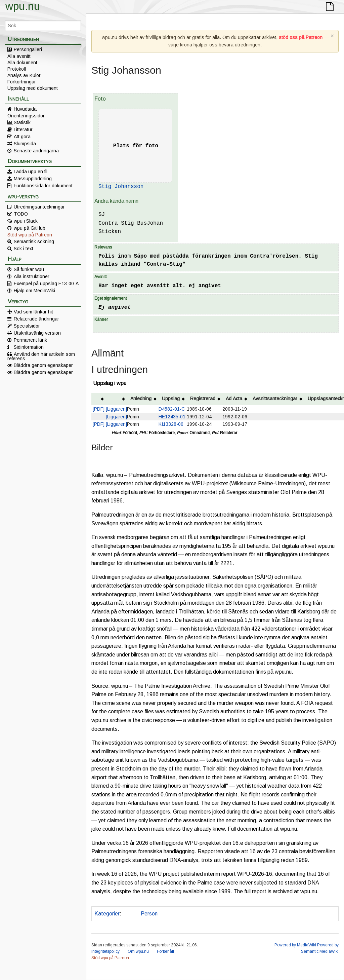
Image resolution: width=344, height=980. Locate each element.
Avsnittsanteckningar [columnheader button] (275, 399)
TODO (21, 214)
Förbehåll (165, 951)
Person (149, 914)
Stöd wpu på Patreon (30, 235)
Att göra (22, 137)
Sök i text (24, 249)
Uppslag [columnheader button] (171, 399)
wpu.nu (23, 6)
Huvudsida (25, 109)
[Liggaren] (116, 409)
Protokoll (17, 69)
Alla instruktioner (32, 276)
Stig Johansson (121, 187)
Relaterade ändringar (36, 319)
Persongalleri (28, 49)
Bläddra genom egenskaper (43, 365)
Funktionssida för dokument (43, 186)
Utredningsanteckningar (39, 207)
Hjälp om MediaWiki (34, 291)
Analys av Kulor (24, 75)
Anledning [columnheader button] (141, 399)
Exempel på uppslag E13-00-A (46, 284)
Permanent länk (30, 340)
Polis (130, 914)
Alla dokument (22, 63)
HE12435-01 (172, 417)
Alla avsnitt (19, 56)
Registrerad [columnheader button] (203, 399)
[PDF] (99, 409)
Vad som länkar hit (33, 312)
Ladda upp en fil (31, 172)
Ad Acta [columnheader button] (234, 399)
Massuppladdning (33, 179)
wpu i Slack (26, 221)
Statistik (22, 122)
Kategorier (107, 914)
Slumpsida (25, 144)
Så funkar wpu (29, 269)
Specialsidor (27, 326)
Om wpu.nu (138, 951)
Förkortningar (22, 82)
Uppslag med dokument (33, 88)
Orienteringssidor (26, 116)
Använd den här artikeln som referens (41, 356)
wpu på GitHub (30, 228)
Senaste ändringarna (36, 151)
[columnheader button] (99, 399)
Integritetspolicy (105, 951)
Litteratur (23, 129)
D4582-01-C (172, 409)
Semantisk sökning (34, 241)
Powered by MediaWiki (295, 945)
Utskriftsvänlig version (37, 333)
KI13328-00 (171, 424)
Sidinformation (29, 347)
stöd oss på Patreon (301, 37)
